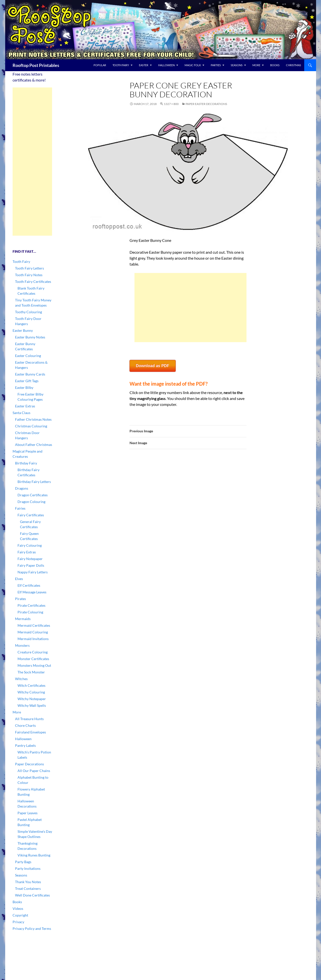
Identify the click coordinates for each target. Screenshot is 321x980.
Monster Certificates (33, 659)
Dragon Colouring (31, 502)
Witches (21, 679)
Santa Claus (21, 413)
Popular (100, 65)
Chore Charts (25, 725)
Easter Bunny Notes (30, 337)
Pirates (20, 599)
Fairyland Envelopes (30, 732)
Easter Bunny (23, 330)
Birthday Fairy (26, 463)
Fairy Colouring (30, 545)
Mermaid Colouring (33, 632)
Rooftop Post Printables (36, 65)
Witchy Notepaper (32, 699)
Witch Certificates (31, 685)
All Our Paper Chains (34, 771)
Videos (18, 908)
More (256, 65)
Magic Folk (193, 65)
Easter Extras (25, 406)
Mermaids (23, 619)
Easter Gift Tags (27, 381)
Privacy (18, 922)
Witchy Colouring (31, 692)
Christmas (293, 65)
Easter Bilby (24, 387)
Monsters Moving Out (34, 665)
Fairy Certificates (31, 515)
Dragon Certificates (33, 495)
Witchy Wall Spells (32, 705)
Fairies (20, 508)
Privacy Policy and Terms (32, 928)
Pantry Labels (25, 745)
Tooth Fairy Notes (29, 275)
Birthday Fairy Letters (34, 482)
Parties (216, 65)
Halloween (166, 65)
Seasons (237, 65)
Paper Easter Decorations (206, 104)
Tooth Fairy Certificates (33, 281)
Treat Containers (28, 888)
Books (275, 65)
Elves (19, 579)
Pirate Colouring (30, 612)
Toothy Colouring (28, 312)
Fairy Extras (27, 552)
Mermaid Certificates (34, 625)
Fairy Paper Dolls (31, 565)
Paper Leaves (28, 813)
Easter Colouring (28, 356)
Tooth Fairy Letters (29, 268)
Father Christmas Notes (33, 419)
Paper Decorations (29, 764)
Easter (144, 65)
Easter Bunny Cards (30, 374)
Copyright (20, 915)
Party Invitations (28, 868)
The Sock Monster (31, 672)
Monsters (22, 645)
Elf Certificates (29, 585)
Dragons (22, 488)
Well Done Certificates (32, 895)
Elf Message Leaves (32, 592)
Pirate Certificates (31, 605)
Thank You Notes (28, 882)
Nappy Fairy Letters (33, 572)
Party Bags (23, 862)
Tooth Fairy (121, 65)
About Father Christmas (34, 445)
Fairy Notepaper (30, 559)
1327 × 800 (171, 104)
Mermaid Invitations (33, 639)
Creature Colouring (33, 652)
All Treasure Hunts (29, 719)
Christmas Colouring (31, 426)
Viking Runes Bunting (34, 855)
